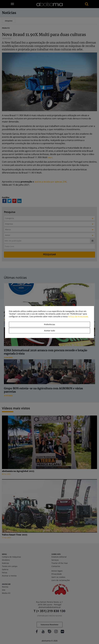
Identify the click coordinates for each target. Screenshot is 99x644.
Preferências (49, 324)
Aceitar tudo (49, 331)
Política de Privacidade (78, 316)
